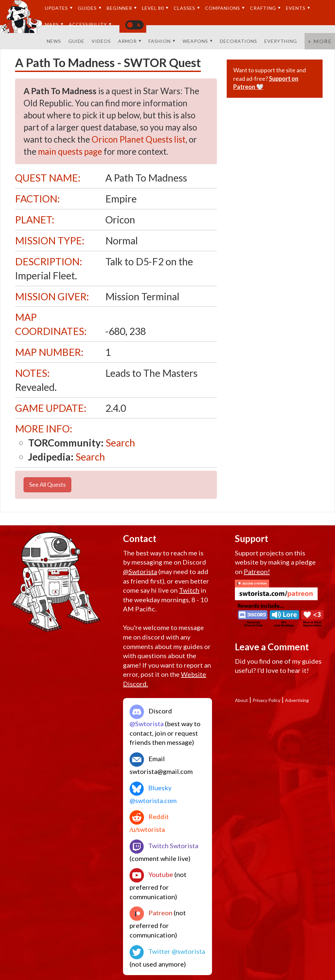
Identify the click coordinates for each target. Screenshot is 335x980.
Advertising (297, 700)
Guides (90, 8)
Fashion (162, 41)
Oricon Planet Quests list (139, 139)
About (241, 700)
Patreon (151, 913)
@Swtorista (140, 571)
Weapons (198, 41)
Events (298, 8)
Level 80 (155, 8)
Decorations (238, 41)
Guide (76, 41)
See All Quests (47, 484)
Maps (54, 24)
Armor (130, 41)
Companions (225, 8)
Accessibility (90, 24)
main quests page (70, 151)
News (54, 41)
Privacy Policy (266, 700)
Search (120, 443)
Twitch (189, 590)
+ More (320, 41)
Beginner (122, 8)
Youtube (151, 874)
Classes (187, 8)
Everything (281, 41)
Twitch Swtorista (164, 846)
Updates (59, 8)
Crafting (265, 8)
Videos (101, 41)
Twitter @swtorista (167, 951)
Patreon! (257, 571)
